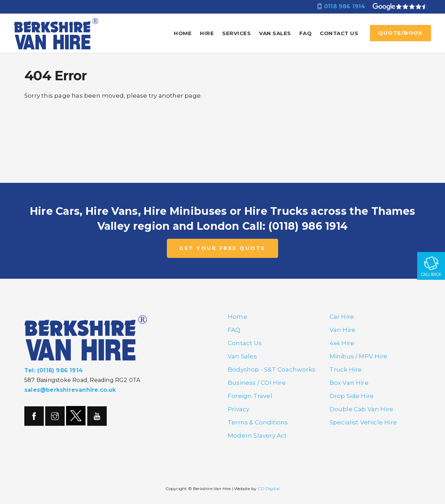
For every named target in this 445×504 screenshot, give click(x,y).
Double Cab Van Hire (362, 409)
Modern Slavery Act (257, 436)
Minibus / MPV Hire (359, 356)
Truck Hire (346, 369)
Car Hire (342, 317)
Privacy (238, 409)
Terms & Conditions (258, 422)
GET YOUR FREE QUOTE (222, 248)
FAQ (306, 33)
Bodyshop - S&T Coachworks (272, 369)
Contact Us (339, 33)
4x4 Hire (342, 343)
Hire (207, 33)
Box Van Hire (349, 383)
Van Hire (343, 330)
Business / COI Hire (257, 383)
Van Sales (275, 33)
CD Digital (269, 489)
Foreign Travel (250, 396)
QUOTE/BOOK (400, 33)
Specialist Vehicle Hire (363, 422)
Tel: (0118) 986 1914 (54, 370)
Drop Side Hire (352, 396)
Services (236, 33)
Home (183, 33)
